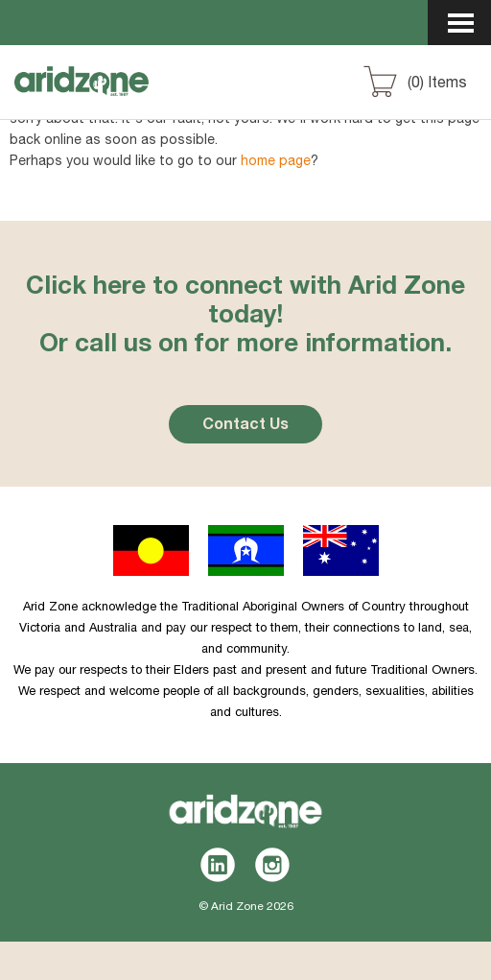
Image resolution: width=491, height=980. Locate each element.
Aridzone (117, 99)
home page (276, 162)
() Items (437, 84)
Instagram (273, 865)
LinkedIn (218, 865)
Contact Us (245, 426)
